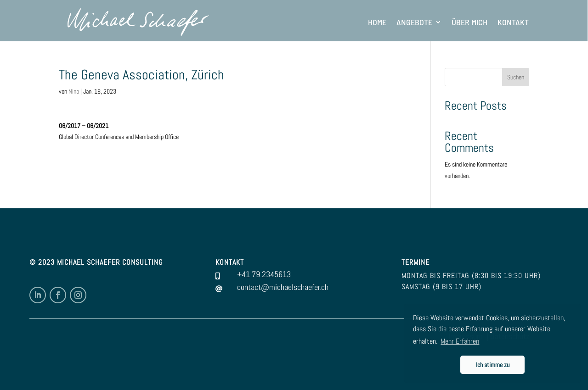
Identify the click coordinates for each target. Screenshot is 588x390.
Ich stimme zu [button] (493, 365)
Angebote (414, 22)
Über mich (469, 22)
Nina (74, 91)
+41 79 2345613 (264, 274)
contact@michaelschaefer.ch (283, 287)
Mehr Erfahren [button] (460, 341)
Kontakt (513, 22)
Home (377, 22)
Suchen (516, 77)
